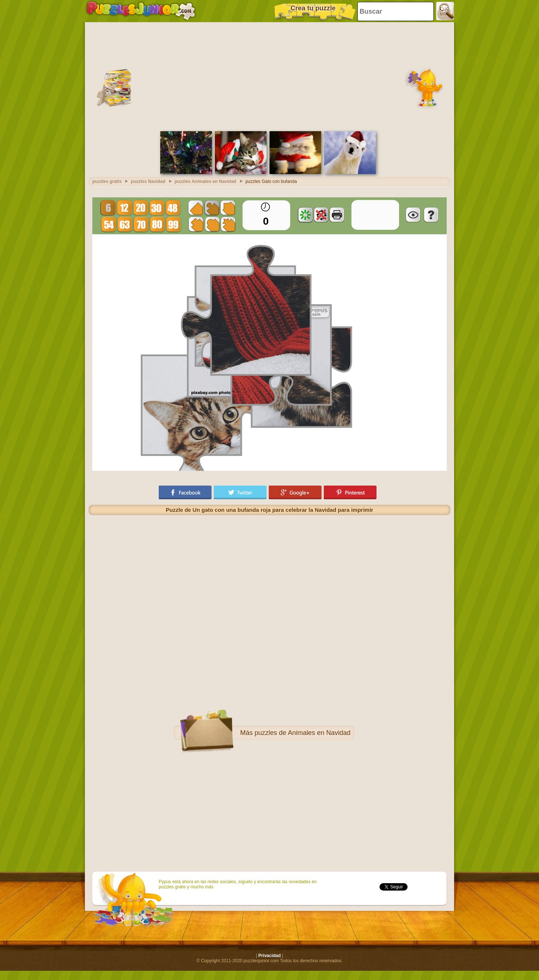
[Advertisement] (270, 76)
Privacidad (270, 956)
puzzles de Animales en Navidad (302, 733)
